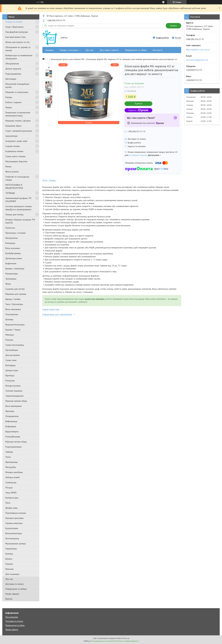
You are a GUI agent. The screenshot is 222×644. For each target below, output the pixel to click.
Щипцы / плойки (13, 299)
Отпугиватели (12, 314)
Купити (139, 103)
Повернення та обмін (136, 50)
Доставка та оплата (14, 584)
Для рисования (13, 355)
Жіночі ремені (12, 172)
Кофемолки (11, 263)
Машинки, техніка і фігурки (18, 121)
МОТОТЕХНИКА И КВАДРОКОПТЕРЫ (14, 186)
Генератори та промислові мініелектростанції (18, 114)
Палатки (9, 564)
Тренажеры (11, 279)
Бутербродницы (13, 253)
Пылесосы (10, 228)
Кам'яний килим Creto (16, 37)
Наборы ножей (12, 477)
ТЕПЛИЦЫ (10, 193)
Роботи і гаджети (13, 102)
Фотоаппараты (12, 538)
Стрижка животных (14, 523)
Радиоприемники (13, 447)
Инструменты (12, 238)
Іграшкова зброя (13, 126)
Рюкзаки (9, 340)
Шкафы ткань (11, 508)
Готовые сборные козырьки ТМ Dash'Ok (20, 221)
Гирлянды (10, 375)
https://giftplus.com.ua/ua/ (198, 50)
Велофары (10, 365)
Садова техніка (13, 146)
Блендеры (10, 243)
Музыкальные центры (16, 544)
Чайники (9, 452)
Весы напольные (13, 309)
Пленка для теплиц (14, 215)
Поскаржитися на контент (103, 641)
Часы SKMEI (11, 493)
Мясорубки (11, 467)
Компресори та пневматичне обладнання (19, 57)
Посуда (9, 488)
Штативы (9, 319)
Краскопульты (12, 528)
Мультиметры (12, 274)
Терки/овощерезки (14, 396)
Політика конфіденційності (127, 641)
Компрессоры (12, 498)
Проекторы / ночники (15, 233)
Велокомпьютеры (14, 533)
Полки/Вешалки (13, 437)
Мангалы (9, 569)
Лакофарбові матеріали (17, 32)
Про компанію (12, 617)
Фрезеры (10, 411)
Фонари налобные (14, 472)
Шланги (9, 559)
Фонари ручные (13, 386)
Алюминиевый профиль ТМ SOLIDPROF (18, 200)
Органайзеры (12, 350)
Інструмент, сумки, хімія (16, 141)
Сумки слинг (11, 360)
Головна (49, 50)
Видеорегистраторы (15, 325)
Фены (8, 284)
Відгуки (9, 599)
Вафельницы (11, 421)
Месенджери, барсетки (16, 161)
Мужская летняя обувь (16, 442)
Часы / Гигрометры (14, 304)
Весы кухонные (13, 248)
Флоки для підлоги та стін (17, 42)
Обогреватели (12, 64)
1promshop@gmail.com (197, 60)
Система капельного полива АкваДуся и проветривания (18, 208)
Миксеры (10, 335)
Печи (8, 503)
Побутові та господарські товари (17, 178)
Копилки (9, 554)
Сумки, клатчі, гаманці (15, 156)
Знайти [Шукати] (173, 26)
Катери (9, 97)
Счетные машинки (14, 391)
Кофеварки (11, 426)
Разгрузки (10, 381)
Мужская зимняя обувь (16, 401)
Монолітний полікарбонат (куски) (17, 85)
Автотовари (11, 79)
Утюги (8, 457)
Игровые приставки (14, 518)
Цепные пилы (12, 370)
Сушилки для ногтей (15, 289)
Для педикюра (12, 574)
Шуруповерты (12, 431)
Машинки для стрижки (16, 294)
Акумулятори (11, 136)
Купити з (138, 110)
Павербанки (11, 549)
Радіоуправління (13, 74)
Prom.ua (126, 638)
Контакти (158, 50)
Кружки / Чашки (13, 330)
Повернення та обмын (16, 589)
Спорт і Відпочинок (14, 27)
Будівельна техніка (14, 151)
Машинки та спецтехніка (17, 92)
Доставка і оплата (109, 50)
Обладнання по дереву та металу (18, 49)
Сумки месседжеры (15, 345)
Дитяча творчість (13, 69)
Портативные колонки (16, 513)
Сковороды (11, 482)
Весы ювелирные (14, 406)
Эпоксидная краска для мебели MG (68, 59)
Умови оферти (12, 594)
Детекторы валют (14, 258)
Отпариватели (12, 416)
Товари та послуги (14, 22)
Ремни (8, 167)
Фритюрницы (12, 462)
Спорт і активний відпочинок (19, 131)
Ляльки (9, 107)
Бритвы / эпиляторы (15, 269)
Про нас (9, 579)
